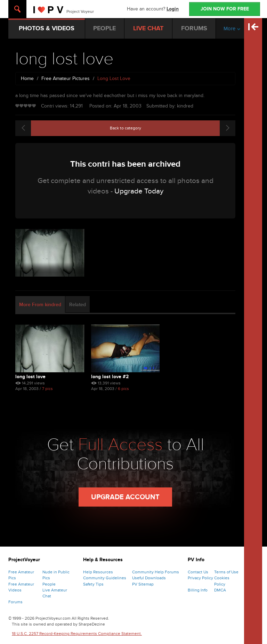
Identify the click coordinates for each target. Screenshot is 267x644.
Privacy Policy (200, 578)
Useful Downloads (149, 578)
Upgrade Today (139, 191)
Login (173, 9)
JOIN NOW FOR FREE (225, 9)
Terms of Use (226, 572)
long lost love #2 (110, 377)
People (49, 584)
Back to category (126, 128)
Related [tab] (78, 305)
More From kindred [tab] (40, 305)
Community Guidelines (105, 578)
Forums (15, 602)
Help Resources (98, 572)
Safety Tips (93, 584)
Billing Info (198, 590)
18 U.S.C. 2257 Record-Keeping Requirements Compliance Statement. (77, 634)
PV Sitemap (143, 584)
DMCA (220, 590)
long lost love (30, 377)
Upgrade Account (125, 497)
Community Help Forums (156, 572)
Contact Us (198, 572)
